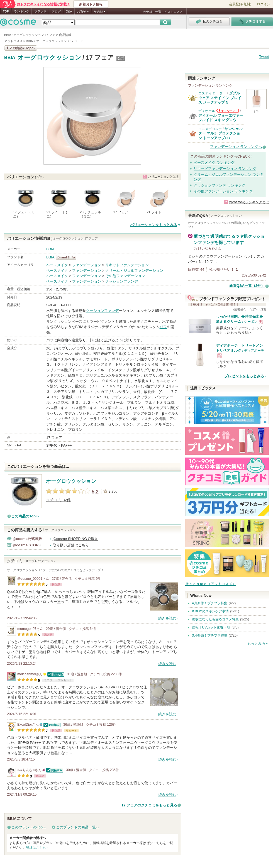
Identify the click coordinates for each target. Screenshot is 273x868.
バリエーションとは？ (164, 177)
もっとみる (256, 643)
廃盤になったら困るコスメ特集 (215, 619)
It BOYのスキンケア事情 (210, 611)
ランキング (22, 11)
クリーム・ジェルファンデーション (134, 271)
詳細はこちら (36, 848)
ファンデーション (87, 265)
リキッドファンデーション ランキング (225, 169)
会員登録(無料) (240, 4)
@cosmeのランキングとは (249, 202)
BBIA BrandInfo (68, 257)
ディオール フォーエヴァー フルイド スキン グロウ (221, 118)
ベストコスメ (174, 12)
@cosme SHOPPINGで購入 (75, 539)
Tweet (264, 57)
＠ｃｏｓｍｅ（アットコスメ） (211, 584)
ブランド (40, 11)
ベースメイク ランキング (214, 162)
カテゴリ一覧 (152, 12)
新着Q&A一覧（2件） (247, 286)
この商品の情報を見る (21, 48)
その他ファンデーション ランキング (223, 191)
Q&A (69, 11)
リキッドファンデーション (127, 265)
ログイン (264, 4)
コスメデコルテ (210, 129)
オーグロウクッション (49, 58)
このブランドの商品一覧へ (78, 827)
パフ (163, 327)
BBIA (10, 58)
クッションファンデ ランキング (220, 185)
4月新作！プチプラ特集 (210, 603)
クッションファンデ (122, 281)
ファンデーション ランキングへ (236, 147)
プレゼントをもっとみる (244, 376)
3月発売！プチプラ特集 (210, 635)
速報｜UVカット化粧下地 (211, 627)
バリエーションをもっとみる (154, 225)
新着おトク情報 (91, 4)
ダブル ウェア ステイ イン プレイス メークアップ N (220, 98)
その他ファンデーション (125, 276)
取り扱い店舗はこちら (71, 545)
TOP (6, 11)
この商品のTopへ (25, 516)
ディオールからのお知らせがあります (227, 111)
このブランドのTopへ (29, 827)
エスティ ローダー (212, 93)
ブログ (56, 11)
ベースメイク (57, 265)
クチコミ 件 (58, 500)
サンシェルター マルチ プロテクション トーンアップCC (220, 133)
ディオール (207, 111)
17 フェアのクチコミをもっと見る (149, 805)
